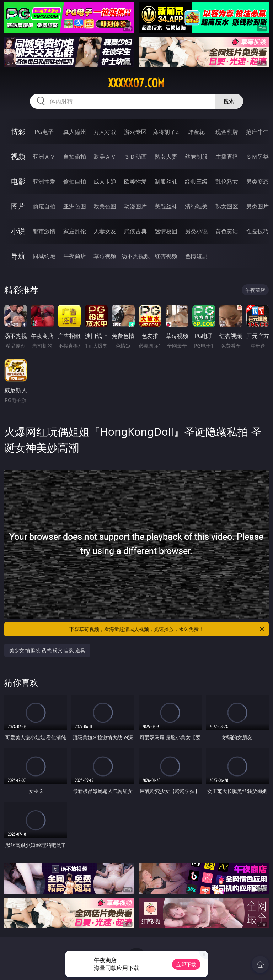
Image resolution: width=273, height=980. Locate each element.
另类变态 (257, 181)
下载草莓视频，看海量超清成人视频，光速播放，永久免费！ (167, 629)
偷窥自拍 (44, 206)
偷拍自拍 (75, 181)
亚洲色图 (75, 206)
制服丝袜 (166, 181)
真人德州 (75, 132)
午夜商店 (75, 256)
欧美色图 (105, 206)
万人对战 (105, 132)
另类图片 (257, 206)
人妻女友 (105, 231)
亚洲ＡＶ (44, 157)
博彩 (18, 132)
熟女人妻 (166, 157)
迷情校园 (166, 231)
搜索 (229, 101)
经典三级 (196, 181)
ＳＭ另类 (257, 157)
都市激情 (44, 231)
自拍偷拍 (75, 157)
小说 (18, 231)
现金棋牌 (227, 132)
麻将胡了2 (166, 132)
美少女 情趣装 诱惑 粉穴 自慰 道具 (47, 650)
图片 (18, 206)
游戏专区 (135, 132)
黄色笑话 (227, 231)
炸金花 (196, 132)
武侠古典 (135, 231)
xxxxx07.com (136, 83)
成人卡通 (105, 181)
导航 (18, 256)
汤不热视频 (135, 256)
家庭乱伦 (75, 231)
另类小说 (196, 231)
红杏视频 (166, 256)
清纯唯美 (196, 206)
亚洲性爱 (44, 181)
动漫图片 (135, 206)
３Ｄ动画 (135, 157)
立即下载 (186, 964)
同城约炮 (44, 256)
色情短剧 (196, 256)
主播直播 (227, 157)
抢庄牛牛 (257, 132)
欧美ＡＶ (105, 157)
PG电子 (44, 132)
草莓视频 (105, 256)
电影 (18, 181)
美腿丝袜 (166, 206)
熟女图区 (227, 206)
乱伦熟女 (227, 181)
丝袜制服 (196, 157)
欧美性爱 (135, 181)
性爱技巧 (257, 231)
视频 (18, 156)
